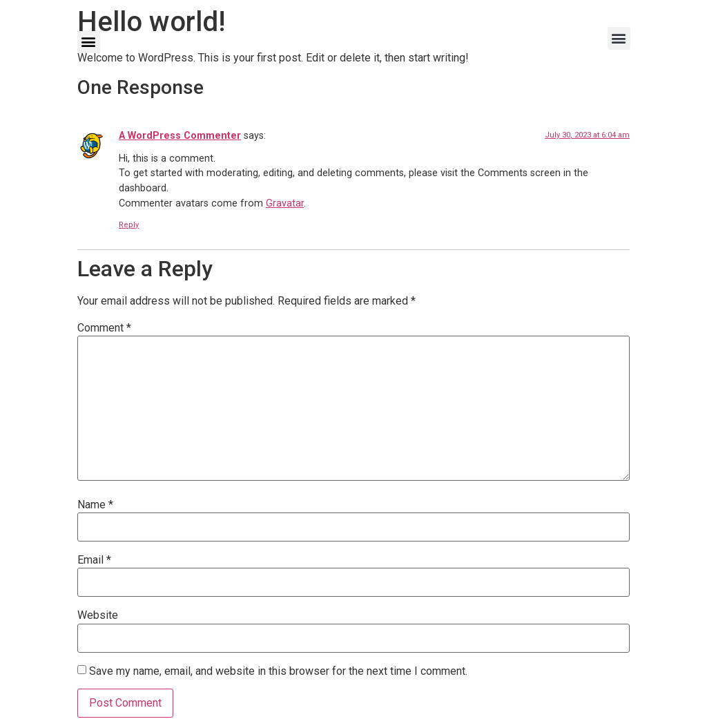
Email (94, 560)
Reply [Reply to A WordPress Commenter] (129, 225)
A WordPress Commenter (180, 136)
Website (98, 615)
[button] (89, 42)
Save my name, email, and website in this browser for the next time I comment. (278, 671)
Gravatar (285, 203)
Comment (104, 328)
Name (95, 505)
